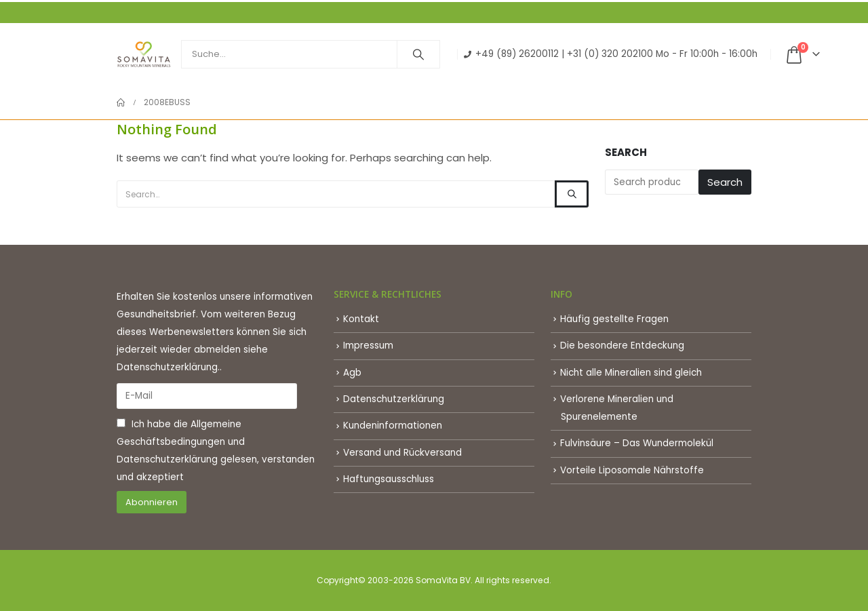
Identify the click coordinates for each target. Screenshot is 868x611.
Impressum (368, 346)
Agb (352, 373)
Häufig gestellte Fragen (614, 319)
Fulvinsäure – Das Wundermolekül (637, 443)
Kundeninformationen (393, 426)
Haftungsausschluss (389, 479)
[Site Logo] (144, 54)
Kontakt (361, 319)
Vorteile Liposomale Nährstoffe (632, 470)
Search (626, 152)
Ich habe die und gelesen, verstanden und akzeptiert (216, 451)
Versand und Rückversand (402, 453)
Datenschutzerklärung (167, 459)
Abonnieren (152, 502)
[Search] (418, 54)
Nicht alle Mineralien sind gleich (631, 373)
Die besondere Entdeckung (622, 346)
